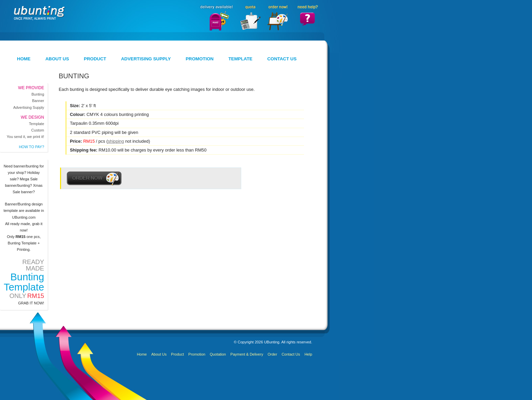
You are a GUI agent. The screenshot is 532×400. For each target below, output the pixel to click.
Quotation (218, 354)
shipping (116, 141)
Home (24, 59)
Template (240, 59)
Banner (38, 101)
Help (308, 354)
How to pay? (32, 147)
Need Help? (307, 17)
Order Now (94, 178)
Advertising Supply (146, 59)
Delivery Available (216, 17)
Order (272, 354)
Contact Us (282, 59)
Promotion (199, 59)
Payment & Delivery (247, 354)
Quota (250, 17)
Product (95, 59)
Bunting (38, 94)
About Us (57, 59)
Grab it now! (31, 303)
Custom (38, 130)
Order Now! (278, 17)
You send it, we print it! (25, 137)
